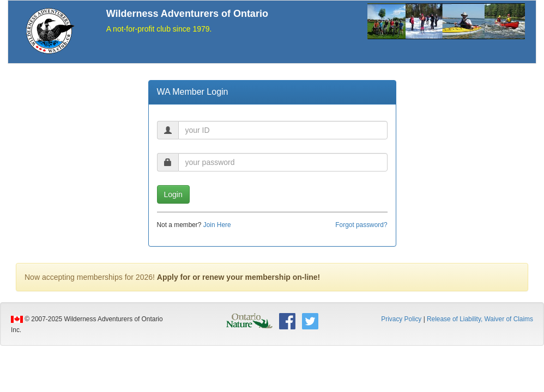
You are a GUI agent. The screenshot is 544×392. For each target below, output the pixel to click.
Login (173, 194)
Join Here (217, 225)
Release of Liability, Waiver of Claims (480, 319)
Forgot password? (361, 225)
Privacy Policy (401, 319)
